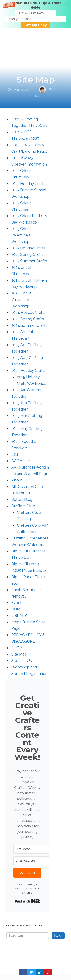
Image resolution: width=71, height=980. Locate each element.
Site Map (36, 80)
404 (15, 454)
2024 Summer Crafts (29, 325)
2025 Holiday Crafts (28, 371)
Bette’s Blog (22, 499)
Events (17, 603)
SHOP (17, 648)
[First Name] (34, 849)
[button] (35, 14)
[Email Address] (34, 861)
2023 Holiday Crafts (28, 248)
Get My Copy (36, 25)
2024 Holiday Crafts (28, 313)
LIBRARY (19, 616)
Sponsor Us (22, 661)
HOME (17, 609)
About (17, 480)
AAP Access (22, 461)
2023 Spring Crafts (27, 254)
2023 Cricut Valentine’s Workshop (21, 235)
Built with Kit (27, 901)
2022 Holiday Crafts (28, 184)
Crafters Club (23, 506)
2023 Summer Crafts (29, 261)
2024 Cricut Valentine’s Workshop (21, 300)
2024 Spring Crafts (28, 319)
